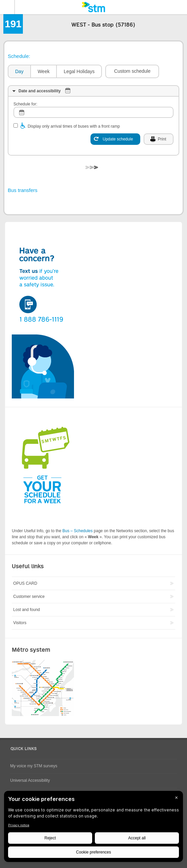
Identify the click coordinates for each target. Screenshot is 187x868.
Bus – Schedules (77, 531)
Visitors (20, 623)
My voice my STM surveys (34, 766)
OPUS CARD (25, 583)
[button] (132, 71)
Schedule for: (25, 104)
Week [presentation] (44, 71)
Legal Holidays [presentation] (79, 71)
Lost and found (26, 610)
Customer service (29, 597)
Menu (7, 7)
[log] (93, 112)
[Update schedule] (115, 139)
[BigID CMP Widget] (93, 828)
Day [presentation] (19, 71)
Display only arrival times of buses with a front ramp (74, 126)
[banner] (93, 7)
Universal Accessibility (30, 780)
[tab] (19, 72)
